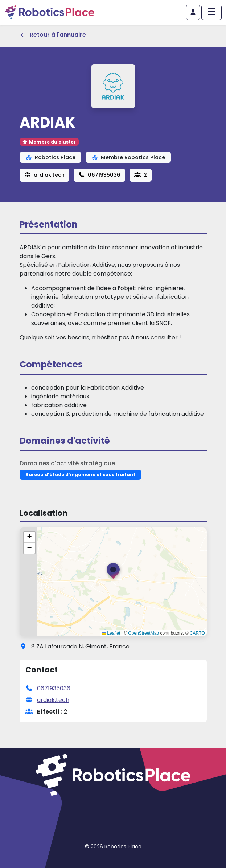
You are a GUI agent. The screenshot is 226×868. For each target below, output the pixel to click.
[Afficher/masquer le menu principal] (211, 12)
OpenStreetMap (143, 633)
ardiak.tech (44, 175)
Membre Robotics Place (128, 157)
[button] (113, 572)
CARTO (197, 633)
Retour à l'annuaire (53, 35)
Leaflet (111, 633)
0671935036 (99, 175)
